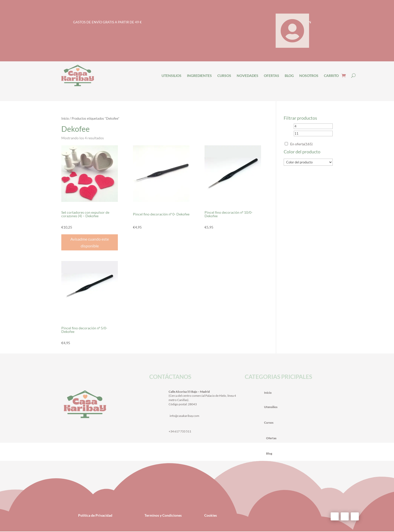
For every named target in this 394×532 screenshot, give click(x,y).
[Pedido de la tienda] (235, 138)
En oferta (301, 144)
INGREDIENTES (199, 76)
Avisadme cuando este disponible (90, 242)
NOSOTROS (309, 76)
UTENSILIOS (171, 76)
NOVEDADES (248, 76)
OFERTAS (272, 76)
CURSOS (224, 76)
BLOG (289, 76)
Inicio (65, 118)
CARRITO (331, 76)
